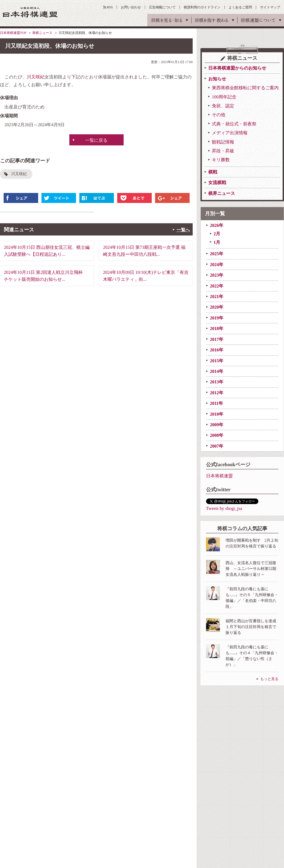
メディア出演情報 (230, 133)
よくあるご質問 (240, 7)
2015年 (217, 361)
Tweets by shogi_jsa (224, 508)
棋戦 (213, 172)
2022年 (217, 286)
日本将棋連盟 (219, 476)
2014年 (217, 371)
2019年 (217, 318)
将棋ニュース (42, 33)
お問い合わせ (131, 7)
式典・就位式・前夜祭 (234, 124)
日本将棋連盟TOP (13, 33)
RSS (110, 7)
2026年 (217, 225)
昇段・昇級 (223, 151)
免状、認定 (223, 106)
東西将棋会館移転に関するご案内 (245, 88)
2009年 (217, 425)
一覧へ (183, 230)
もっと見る (269, 679)
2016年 (217, 350)
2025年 (217, 254)
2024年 (217, 265)
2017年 (217, 339)
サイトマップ (270, 7)
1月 (217, 242)
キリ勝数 (221, 160)
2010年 (217, 414)
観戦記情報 (223, 142)
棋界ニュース (222, 193)
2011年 (216, 403)
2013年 (217, 382)
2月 (217, 234)
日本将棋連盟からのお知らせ (237, 68)
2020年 (217, 307)
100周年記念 (224, 97)
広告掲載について (162, 7)
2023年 (217, 275)
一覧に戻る (96, 140)
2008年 (217, 435)
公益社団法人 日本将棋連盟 (30, 12)
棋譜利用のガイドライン (202, 7)
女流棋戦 (217, 183)
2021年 (217, 297)
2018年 (217, 328)
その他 (219, 115)
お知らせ (217, 79)
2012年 (217, 393)
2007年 (217, 446)
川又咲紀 (36, 77)
